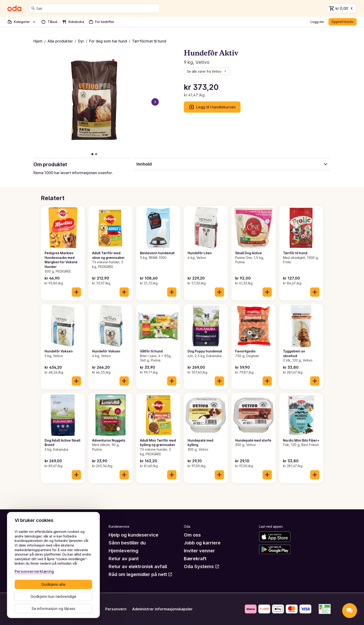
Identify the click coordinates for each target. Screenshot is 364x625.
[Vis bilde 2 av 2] (96, 154)
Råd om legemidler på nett (141, 574)
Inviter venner (199, 551)
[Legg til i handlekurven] (76, 292)
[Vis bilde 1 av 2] (92, 154)
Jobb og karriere (202, 543)
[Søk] (33, 8)
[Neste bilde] (155, 102)
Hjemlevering (123, 551)
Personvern (116, 609)
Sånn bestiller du (127, 543)
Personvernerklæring (34, 571)
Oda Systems (202, 566)
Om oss (192, 535)
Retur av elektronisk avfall (138, 566)
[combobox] (97, 8)
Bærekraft (195, 559)
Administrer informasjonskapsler (162, 609)
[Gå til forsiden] (14, 8)
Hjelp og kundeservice (133, 535)
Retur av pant (124, 559)
